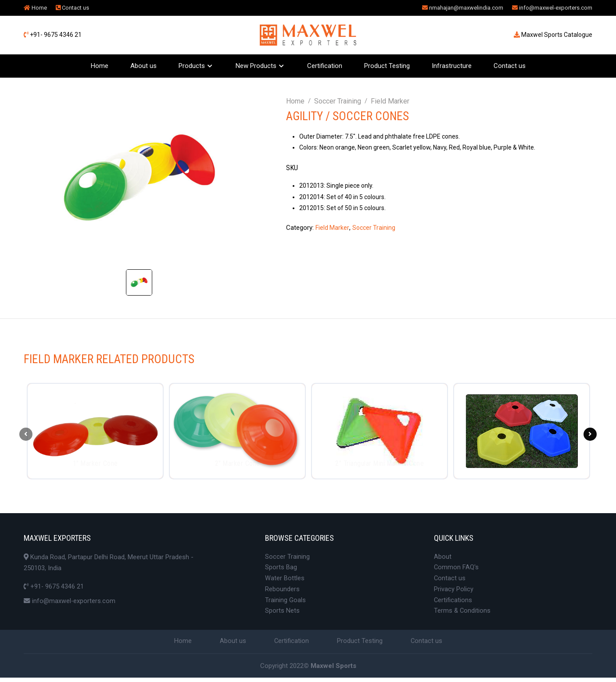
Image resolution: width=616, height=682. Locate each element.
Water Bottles (285, 581)
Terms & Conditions (463, 614)
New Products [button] (256, 66)
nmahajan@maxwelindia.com (463, 8)
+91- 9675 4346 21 (53, 35)
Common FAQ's (457, 570)
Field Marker (390, 101)
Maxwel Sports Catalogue (553, 35)
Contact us (72, 8)
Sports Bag (281, 570)
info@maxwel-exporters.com (552, 8)
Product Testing (387, 66)
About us (143, 66)
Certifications (453, 603)
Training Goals (285, 603)
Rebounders (282, 592)
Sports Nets (282, 614)
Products (192, 66)
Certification (325, 66)
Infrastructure (452, 66)
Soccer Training (338, 101)
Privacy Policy (454, 592)
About (443, 559)
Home (35, 8)
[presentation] (26, 435)
